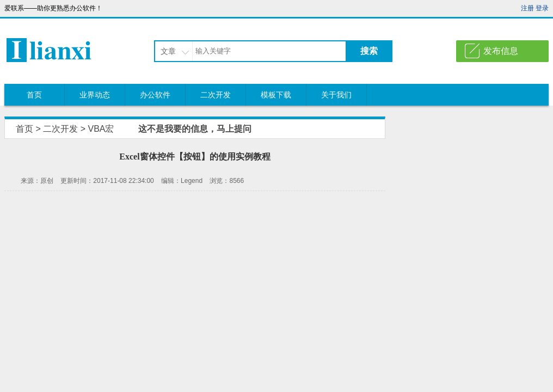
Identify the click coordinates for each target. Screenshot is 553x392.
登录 (542, 8)
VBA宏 (101, 129)
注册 (527, 8)
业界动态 (95, 95)
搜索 (369, 51)
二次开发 (216, 95)
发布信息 (501, 51)
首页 (34, 95)
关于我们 (336, 95)
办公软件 (155, 95)
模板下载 (276, 95)
